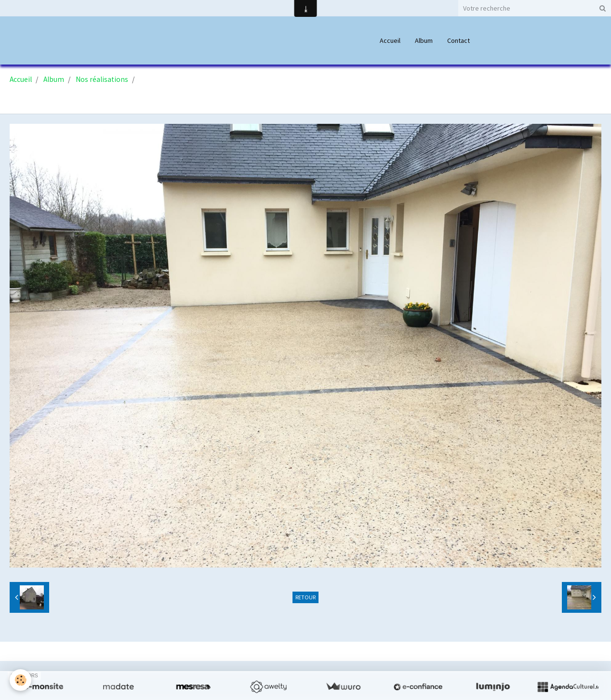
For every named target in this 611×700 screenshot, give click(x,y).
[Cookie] (20, 680)
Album (424, 40)
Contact (458, 40)
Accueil (390, 40)
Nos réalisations (102, 79)
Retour (305, 597)
